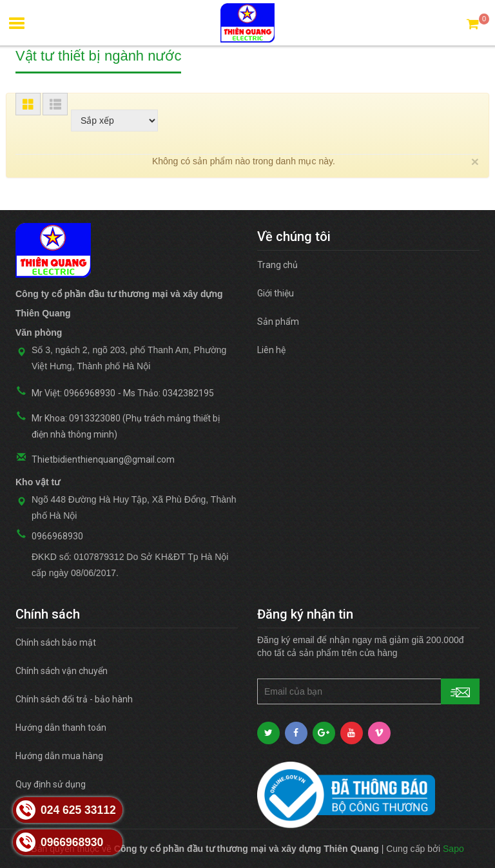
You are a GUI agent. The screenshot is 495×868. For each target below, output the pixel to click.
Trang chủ (277, 265)
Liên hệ (271, 350)
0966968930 (57, 536)
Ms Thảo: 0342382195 (169, 393)
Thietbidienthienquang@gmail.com (103, 459)
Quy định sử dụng (51, 784)
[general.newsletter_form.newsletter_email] (368, 691)
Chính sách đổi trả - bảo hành (74, 699)
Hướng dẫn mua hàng (59, 756)
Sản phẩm (278, 322)
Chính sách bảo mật (56, 642)
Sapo (453, 849)
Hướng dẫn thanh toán (61, 728)
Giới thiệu (276, 293)
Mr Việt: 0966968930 (73, 393)
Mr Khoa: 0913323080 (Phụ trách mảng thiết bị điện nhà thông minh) (126, 426)
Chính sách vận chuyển (62, 671)
